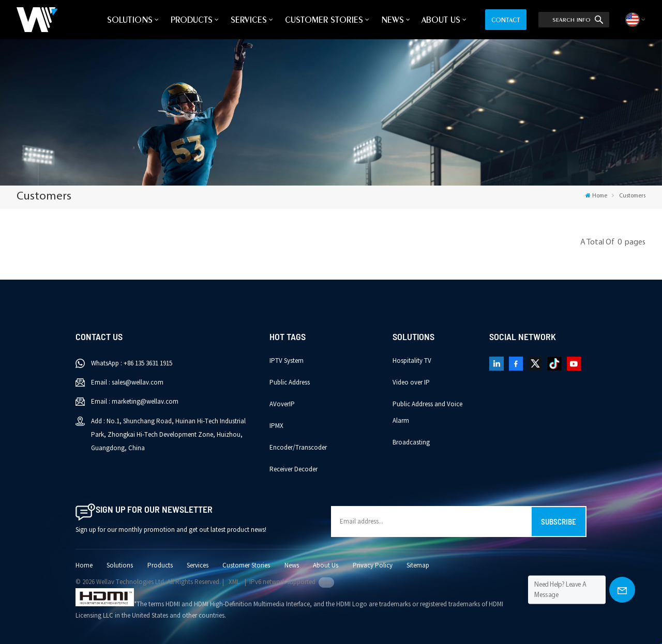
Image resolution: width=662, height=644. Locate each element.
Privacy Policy (373, 565)
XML (234, 582)
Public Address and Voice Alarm (427, 412)
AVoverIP (282, 404)
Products (192, 20)
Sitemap (418, 565)
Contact (506, 20)
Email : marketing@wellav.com (135, 402)
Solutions (130, 20)
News (393, 20)
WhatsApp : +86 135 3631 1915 (132, 363)
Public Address (290, 382)
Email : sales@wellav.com (127, 382)
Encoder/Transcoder (298, 448)
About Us (441, 20)
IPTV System (287, 361)
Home (596, 196)
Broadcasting (411, 442)
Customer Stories (324, 20)
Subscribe (559, 522)
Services (249, 20)
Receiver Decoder (294, 469)
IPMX (276, 426)
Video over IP (411, 382)
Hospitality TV (412, 361)
